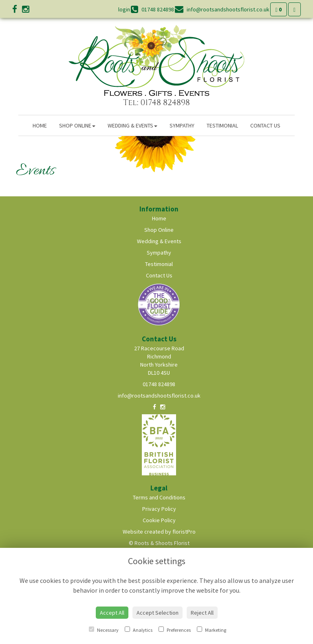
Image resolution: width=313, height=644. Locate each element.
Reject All (202, 613)
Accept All (112, 613)
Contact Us (265, 125)
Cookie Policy (159, 520)
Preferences (175, 630)
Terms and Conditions (159, 497)
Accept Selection (158, 613)
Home (40, 125)
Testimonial (222, 125)
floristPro (184, 532)
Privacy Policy (159, 509)
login (124, 9)
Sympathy (182, 125)
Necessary (104, 630)
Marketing (212, 630)
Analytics (139, 630)
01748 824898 (159, 384)
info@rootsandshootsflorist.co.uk (159, 396)
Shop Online (77, 125)
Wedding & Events (132, 125)
